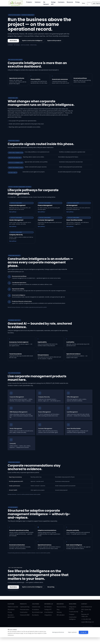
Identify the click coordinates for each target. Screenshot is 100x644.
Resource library (61, 607)
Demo (84, 3)
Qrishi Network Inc (87, 607)
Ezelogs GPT (53, 3)
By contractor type (37, 612)
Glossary (59, 612)
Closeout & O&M (25, 615)
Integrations (48, 615)
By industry (35, 615)
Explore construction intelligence (32, 41)
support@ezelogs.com (88, 622)
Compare (72, 614)
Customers (61, 2)
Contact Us (89, 3)
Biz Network (46, 3)
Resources (70, 2)
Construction (24, 612)
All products (11, 609)
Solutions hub (36, 607)
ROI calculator (61, 615)
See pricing (51, 587)
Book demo (13, 41)
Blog (58, 609)
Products (29, 2)
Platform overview (13, 607)
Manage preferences (58, 632)
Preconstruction (25, 609)
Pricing (77, 2)
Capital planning (25, 607)
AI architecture (49, 612)
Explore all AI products (54, 41)
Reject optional (72, 632)
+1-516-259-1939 (86, 619)
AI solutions (36, 609)
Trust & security (74, 612)
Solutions (38, 2)
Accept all (83, 632)
